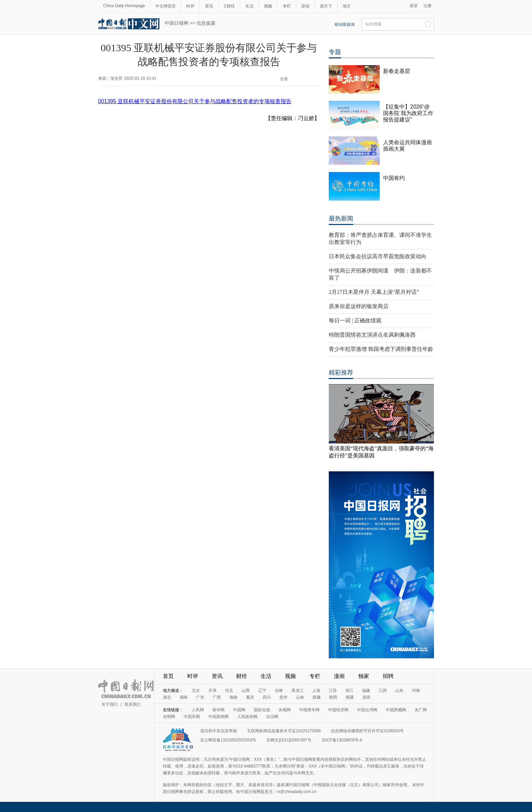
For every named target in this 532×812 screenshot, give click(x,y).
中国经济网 (338, 710)
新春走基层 (397, 71)
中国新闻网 (218, 717)
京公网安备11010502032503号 (228, 740)
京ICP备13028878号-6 (342, 740)
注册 (427, 6)
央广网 (421, 710)
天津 (212, 691)
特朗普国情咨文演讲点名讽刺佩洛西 (372, 335)
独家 (364, 676)
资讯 (209, 6)
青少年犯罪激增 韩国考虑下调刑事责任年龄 (381, 349)
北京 (196, 691)
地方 (347, 6)
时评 (190, 6)
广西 (217, 697)
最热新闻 (341, 219)
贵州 (283, 697)
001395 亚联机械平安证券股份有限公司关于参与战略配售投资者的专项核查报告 (195, 101)
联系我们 (133, 704)
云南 (300, 697)
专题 (335, 52)
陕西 (333, 697)
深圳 (366, 697)
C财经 (229, 6)
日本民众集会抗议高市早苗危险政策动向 (378, 256)
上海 (316, 691)
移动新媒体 (345, 24)
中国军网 (192, 717)
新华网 (218, 710)
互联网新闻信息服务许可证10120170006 (284, 731)
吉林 (279, 691)
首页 (168, 676)
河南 (416, 691)
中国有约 (394, 178)
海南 (233, 697)
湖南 (184, 697)
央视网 (285, 710)
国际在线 (262, 710)
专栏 (287, 6)
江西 (383, 691)
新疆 (350, 697)
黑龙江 (298, 691)
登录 (414, 6)
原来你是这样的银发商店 (359, 306)
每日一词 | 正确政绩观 (355, 320)
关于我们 (110, 704)
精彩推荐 (341, 373)
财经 (242, 676)
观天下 (326, 6)
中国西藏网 (396, 710)
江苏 (333, 691)
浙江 (349, 691)
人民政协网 (247, 717)
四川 (267, 697)
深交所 (116, 78)
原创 (305, 6)
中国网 (239, 710)
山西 (246, 691)
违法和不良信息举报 (218, 731)
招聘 (388, 676)
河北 (229, 691)
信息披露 (206, 23)
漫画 (339, 676)
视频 (268, 6)
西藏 (317, 697)
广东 (200, 697)
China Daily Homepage (124, 6)
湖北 (167, 697)
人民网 (198, 710)
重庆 (250, 697)
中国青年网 (309, 710)
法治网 (272, 717)
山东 (399, 691)
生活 (249, 6)
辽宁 (262, 691)
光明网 (169, 717)
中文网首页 (166, 6)
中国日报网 (176, 23)
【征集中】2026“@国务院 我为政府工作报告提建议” (408, 113)
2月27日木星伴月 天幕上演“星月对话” (374, 292)
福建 (366, 691)
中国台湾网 (367, 710)
